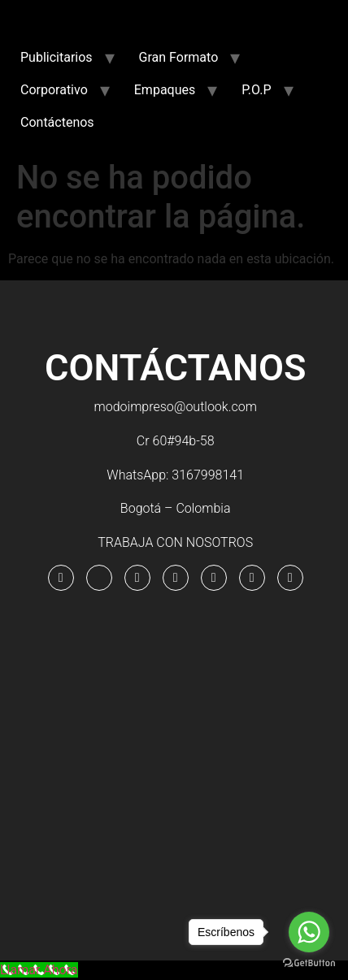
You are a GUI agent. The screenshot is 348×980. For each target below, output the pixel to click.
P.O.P (256, 90)
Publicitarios (57, 57)
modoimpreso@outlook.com (176, 407)
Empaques (165, 90)
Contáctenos (57, 122)
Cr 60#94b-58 (176, 441)
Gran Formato (179, 57)
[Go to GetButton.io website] (309, 963)
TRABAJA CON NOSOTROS (175, 542)
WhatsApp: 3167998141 (175, 475)
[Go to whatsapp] (309, 932)
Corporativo (54, 90)
